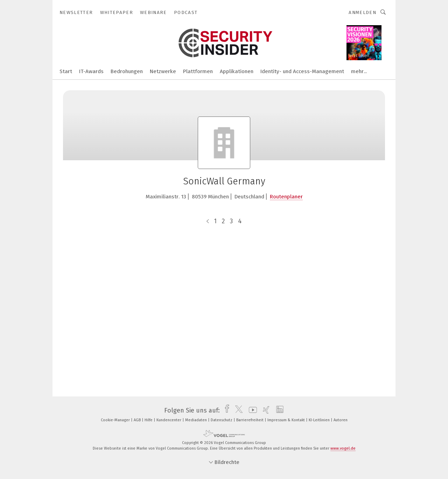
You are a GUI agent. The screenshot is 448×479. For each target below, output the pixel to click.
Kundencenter (169, 420)
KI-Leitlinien (320, 420)
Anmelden (362, 12)
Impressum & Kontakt (287, 420)
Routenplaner (286, 197)
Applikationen (237, 71)
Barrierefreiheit (250, 420)
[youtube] (251, 410)
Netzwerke (163, 71)
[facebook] (225, 410)
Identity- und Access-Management (302, 71)
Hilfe (149, 420)
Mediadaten (197, 420)
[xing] (264, 410)
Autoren (341, 420)
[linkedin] (278, 410)
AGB (138, 420)
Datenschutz (222, 420)
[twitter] (237, 410)
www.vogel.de (343, 448)
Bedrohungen (127, 71)
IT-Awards (91, 71)
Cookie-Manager (116, 420)
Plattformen (198, 71)
